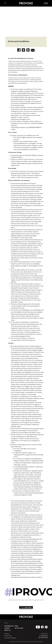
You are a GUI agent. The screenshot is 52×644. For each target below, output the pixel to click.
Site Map (7, 634)
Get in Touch (19, 628)
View (26, 607)
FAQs (16, 626)
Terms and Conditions (10, 638)
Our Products (9, 626)
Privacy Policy (8, 636)
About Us (7, 630)
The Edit (7, 628)
